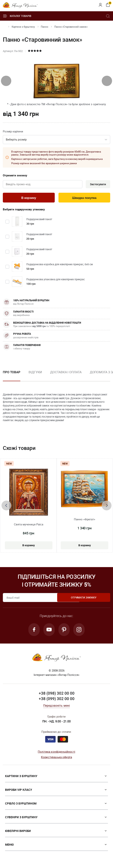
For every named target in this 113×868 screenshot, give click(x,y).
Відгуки (35, 373)
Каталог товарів (17, 16)
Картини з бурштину (23, 27)
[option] (35, 376)
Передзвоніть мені (57, 707)
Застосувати (97, 184)
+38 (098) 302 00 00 (57, 695)
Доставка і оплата (66, 373)
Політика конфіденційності (56, 753)
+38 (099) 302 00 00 (57, 700)
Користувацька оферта (56, 758)
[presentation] (6, 81)
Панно (44, 27)
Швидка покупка (84, 198)
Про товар (12, 373)
